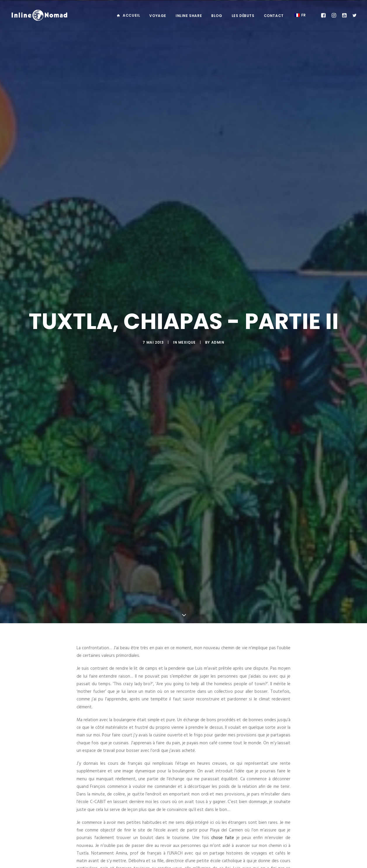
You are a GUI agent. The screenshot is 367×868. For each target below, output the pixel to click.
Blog (217, 16)
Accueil (131, 15)
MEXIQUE (187, 258)
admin (218, 258)
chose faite (223, 670)
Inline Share (189, 16)
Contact (274, 16)
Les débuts (243, 16)
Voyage (158, 16)
